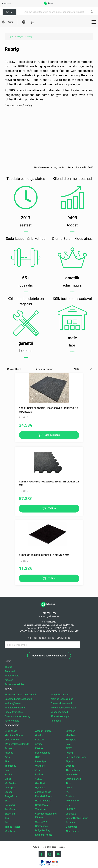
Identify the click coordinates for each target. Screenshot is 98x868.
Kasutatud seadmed (15, 708)
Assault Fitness (43, 731)
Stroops (70, 766)
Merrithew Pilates (14, 735)
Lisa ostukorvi (52, 435)
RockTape (10, 809)
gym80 (69, 788)
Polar (69, 744)
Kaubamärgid (12, 676)
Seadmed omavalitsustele (18, 699)
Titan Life (40, 809)
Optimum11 (72, 827)
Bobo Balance (43, 753)
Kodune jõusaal (13, 703)
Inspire (8, 774)
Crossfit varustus (14, 712)
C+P (37, 757)
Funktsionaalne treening (17, 716)
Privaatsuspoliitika (15, 684)
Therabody (10, 766)
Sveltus (70, 796)
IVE (68, 792)
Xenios (39, 744)
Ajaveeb (9, 680)
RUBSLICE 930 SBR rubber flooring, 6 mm (44, 555)
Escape (9, 792)
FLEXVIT (40, 740)
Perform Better (43, 801)
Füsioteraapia (12, 721)
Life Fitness (11, 731)
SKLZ (8, 801)
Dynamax (40, 788)
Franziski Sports (44, 796)
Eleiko (8, 779)
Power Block (72, 801)
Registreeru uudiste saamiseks (49, 656)
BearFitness (41, 805)
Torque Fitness (12, 827)
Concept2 (10, 788)
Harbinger (10, 805)
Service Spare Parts (76, 757)
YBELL (39, 779)
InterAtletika (72, 774)
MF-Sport (71, 740)
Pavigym (9, 748)
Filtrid (76, 369)
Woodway (10, 831)
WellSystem (11, 783)
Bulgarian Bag (43, 830)
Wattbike (40, 766)
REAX (69, 748)
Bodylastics (41, 826)
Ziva (38, 770)
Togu (7, 818)
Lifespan (70, 731)
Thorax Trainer (74, 770)
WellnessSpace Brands (17, 744)
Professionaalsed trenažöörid (20, 695)
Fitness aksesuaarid (61, 703)
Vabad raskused (59, 712)
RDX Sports (41, 822)
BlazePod (10, 814)
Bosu (7, 822)
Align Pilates (72, 831)
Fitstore (39, 748)
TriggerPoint (11, 796)
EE (24, 22)
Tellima (52, 508)
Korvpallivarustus (60, 695)
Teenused (10, 671)
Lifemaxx (71, 814)
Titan (69, 783)
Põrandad (56, 721)
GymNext (40, 783)
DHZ (68, 805)
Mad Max (71, 735)
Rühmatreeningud (60, 716)
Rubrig (69, 753)
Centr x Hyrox (12, 740)
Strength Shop (73, 779)
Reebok (39, 774)
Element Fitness (44, 835)
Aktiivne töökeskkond (62, 699)
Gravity (39, 735)
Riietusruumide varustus (63, 708)
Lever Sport (41, 761)
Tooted (8, 667)
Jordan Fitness (43, 792)
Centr (7, 770)
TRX (7, 761)
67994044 (6, 4)
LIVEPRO (71, 809)
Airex (7, 757)
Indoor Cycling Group (77, 818)
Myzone (9, 753)
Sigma (69, 761)
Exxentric (71, 822)
